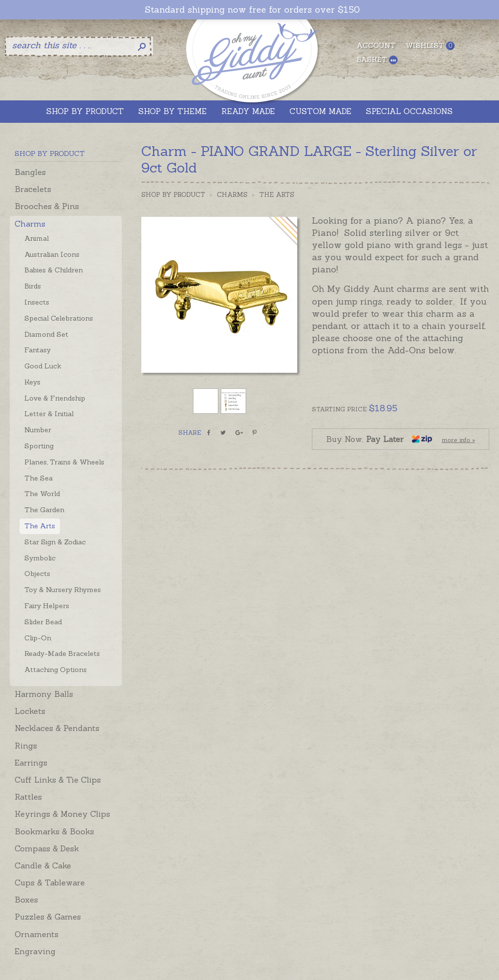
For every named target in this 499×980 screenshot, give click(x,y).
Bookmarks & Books (54, 831)
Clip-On (38, 638)
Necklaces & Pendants (57, 728)
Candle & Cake (43, 865)
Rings (26, 746)
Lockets (30, 711)
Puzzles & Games (48, 917)
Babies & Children (54, 270)
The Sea (38, 478)
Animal (37, 238)
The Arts (40, 526)
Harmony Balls (44, 694)
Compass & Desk (47, 848)
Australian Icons (52, 254)
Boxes (26, 900)
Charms (30, 224)
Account (376, 45)
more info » (459, 440)
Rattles (28, 797)
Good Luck (43, 366)
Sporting (39, 446)
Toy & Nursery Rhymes (63, 590)
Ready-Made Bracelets (62, 653)
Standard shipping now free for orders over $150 (252, 10)
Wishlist (430, 46)
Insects (37, 302)
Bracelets (33, 189)
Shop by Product (173, 195)
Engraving (35, 951)
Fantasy (38, 350)
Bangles (30, 172)
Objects (37, 574)
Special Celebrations (59, 318)
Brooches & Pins (47, 206)
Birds (33, 286)
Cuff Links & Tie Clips (58, 780)
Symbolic (40, 558)
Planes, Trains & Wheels (64, 462)
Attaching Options (56, 670)
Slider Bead (43, 622)
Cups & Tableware (50, 883)
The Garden (44, 510)
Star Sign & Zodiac (55, 542)
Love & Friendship (55, 398)
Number (38, 430)
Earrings (31, 763)
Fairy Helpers (47, 606)
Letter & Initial (49, 414)
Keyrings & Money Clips (62, 814)
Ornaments (37, 934)
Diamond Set (46, 334)
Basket (377, 60)
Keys (32, 382)
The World (42, 494)
